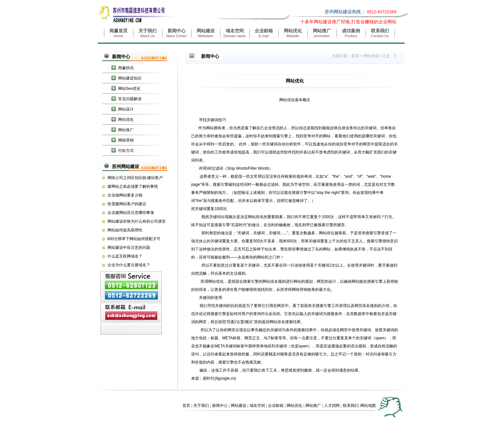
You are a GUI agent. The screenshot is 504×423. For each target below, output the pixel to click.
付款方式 (126, 151)
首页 (355, 56)
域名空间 (257, 406)
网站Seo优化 (129, 89)
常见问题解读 (130, 99)
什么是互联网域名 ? (125, 256)
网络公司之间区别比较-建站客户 (135, 178)
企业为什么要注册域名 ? (129, 265)
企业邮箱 (276, 406)
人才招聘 (332, 406)
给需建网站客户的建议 (127, 204)
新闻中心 (121, 57)
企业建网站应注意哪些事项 (131, 213)
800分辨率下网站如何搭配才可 (134, 239)
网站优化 (126, 120)
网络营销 (126, 140)
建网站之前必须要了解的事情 (133, 186)
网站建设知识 (130, 78)
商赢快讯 (126, 68)
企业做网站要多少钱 (125, 195)
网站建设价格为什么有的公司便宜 (137, 221)
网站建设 (239, 406)
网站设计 (126, 109)
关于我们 (201, 406)
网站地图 (368, 406)
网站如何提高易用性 (125, 230)
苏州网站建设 (126, 166)
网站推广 (126, 130)
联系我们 (351, 406)
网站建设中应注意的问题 (129, 248)
